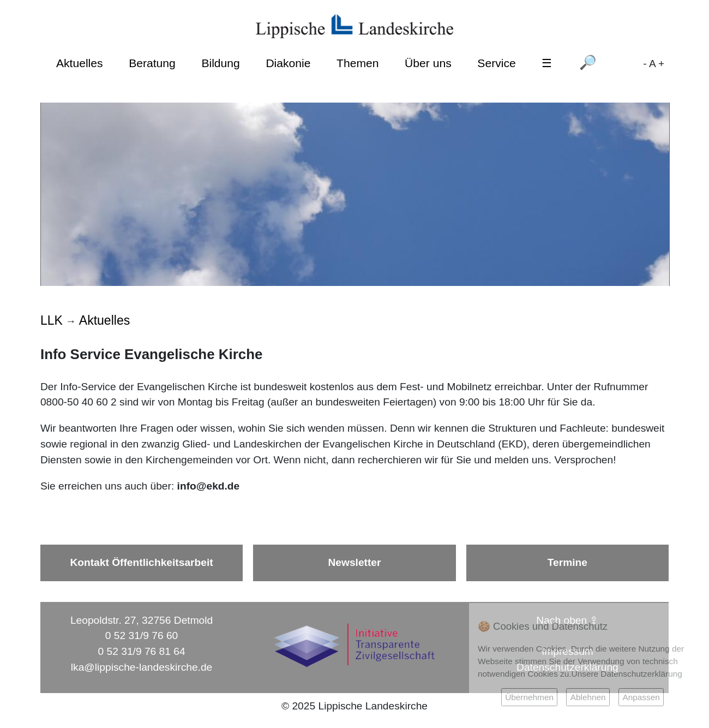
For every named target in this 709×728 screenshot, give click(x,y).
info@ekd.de (209, 486)
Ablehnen (588, 697)
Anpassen (641, 697)
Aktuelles (80, 63)
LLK (52, 320)
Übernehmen (529, 697)
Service (496, 63)
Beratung (152, 63)
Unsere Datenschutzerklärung (627, 674)
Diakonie (288, 63)
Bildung (220, 63)
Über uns (428, 63)
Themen (357, 63)
